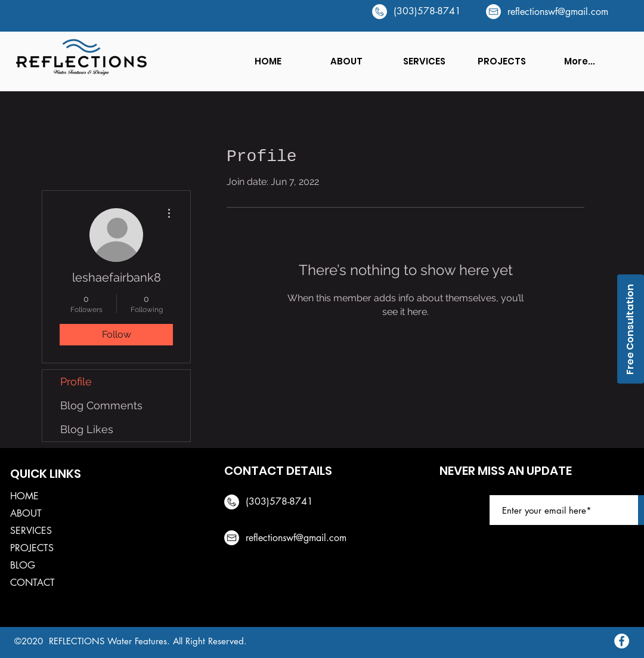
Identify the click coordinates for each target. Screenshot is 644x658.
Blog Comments (101, 405)
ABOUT (26, 513)
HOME (24, 496)
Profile (76, 381)
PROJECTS (32, 548)
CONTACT (32, 583)
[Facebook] (622, 641)
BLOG (23, 565)
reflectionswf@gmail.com (558, 12)
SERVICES (31, 531)
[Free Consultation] (631, 329)
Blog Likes (87, 429)
